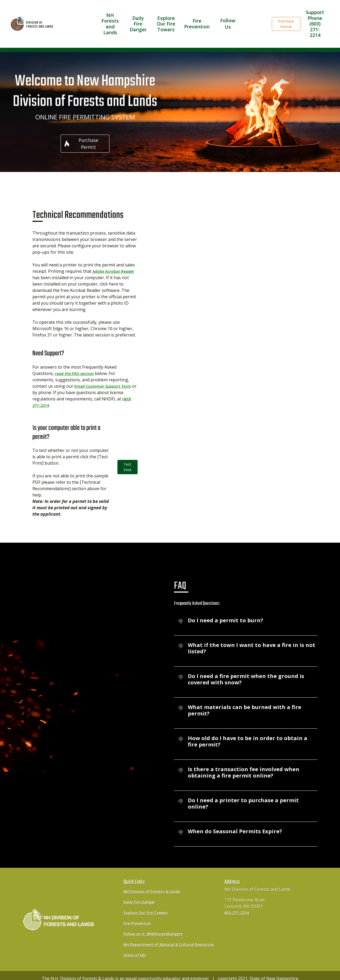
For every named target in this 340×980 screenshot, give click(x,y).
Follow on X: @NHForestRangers (157, 922)
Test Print (127, 455)
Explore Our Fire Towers (169, 16)
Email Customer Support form (105, 374)
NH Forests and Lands (111, 16)
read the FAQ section (77, 361)
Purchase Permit (286, 16)
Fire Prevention (198, 16)
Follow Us (227, 16)
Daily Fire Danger (140, 16)
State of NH (136, 949)
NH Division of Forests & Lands (155, 879)
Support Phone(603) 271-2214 (315, 16)
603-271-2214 (238, 900)
